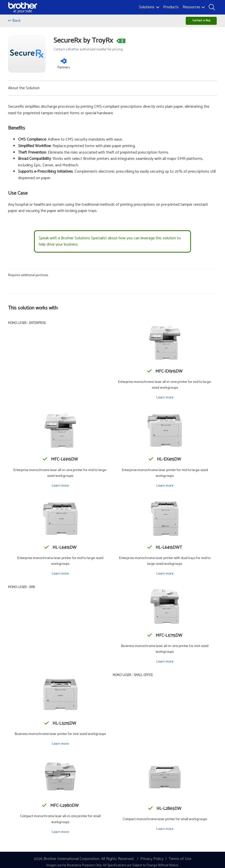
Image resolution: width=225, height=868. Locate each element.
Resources (194, 7)
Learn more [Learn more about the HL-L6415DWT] (165, 577)
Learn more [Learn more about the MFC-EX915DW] (165, 401)
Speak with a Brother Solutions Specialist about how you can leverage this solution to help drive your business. (110, 245)
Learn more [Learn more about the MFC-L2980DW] (60, 835)
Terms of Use (180, 862)
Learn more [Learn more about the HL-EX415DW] (165, 489)
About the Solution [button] (24, 91)
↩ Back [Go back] (14, 22)
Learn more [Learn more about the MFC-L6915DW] (60, 489)
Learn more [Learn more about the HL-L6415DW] (60, 577)
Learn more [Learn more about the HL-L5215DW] (60, 747)
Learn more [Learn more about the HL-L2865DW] (165, 832)
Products (171, 7)
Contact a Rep (195, 22)
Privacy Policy (152, 862)
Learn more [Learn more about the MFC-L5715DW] (165, 665)
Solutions (149, 7)
